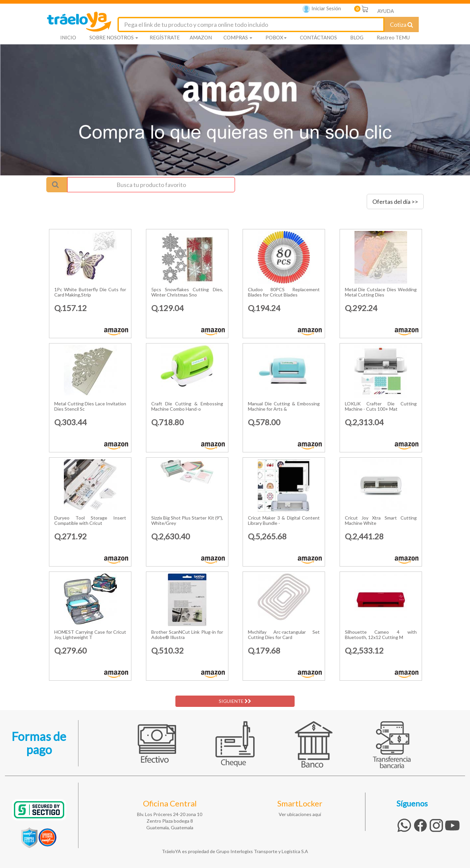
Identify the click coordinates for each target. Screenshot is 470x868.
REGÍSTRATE (165, 37)
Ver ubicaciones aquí (300, 814)
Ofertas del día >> (395, 202)
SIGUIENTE (235, 701)
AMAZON (201, 37)
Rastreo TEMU (393, 37)
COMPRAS (238, 37)
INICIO (68, 37)
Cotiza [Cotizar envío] (401, 24)
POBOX (276, 37)
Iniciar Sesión (322, 9)
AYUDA (386, 11)
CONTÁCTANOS (318, 37)
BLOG (357, 37)
